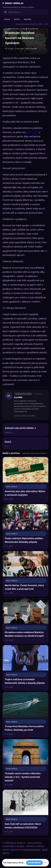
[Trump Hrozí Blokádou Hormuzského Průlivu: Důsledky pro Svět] (25, 715)
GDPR (45, 850)
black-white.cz (14, 3)
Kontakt (28, 19)
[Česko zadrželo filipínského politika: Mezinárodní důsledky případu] (25, 527)
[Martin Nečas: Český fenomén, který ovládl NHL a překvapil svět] (25, 574)
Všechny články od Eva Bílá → (25, 416)
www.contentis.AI (32, 850)
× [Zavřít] (46, 863)
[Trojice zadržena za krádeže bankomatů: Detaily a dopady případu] (25, 668)
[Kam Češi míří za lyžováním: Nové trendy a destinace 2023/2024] (25, 812)
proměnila (32, 132)
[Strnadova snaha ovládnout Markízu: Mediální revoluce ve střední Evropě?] (25, 621)
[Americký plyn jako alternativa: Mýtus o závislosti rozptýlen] (25, 480)
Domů (7, 19)
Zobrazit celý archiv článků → (35, 453)
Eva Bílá (18, 397)
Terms (6, 853)
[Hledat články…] (27, 12)
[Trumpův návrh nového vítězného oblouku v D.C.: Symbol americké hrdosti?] (25, 764)
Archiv (17, 19)
